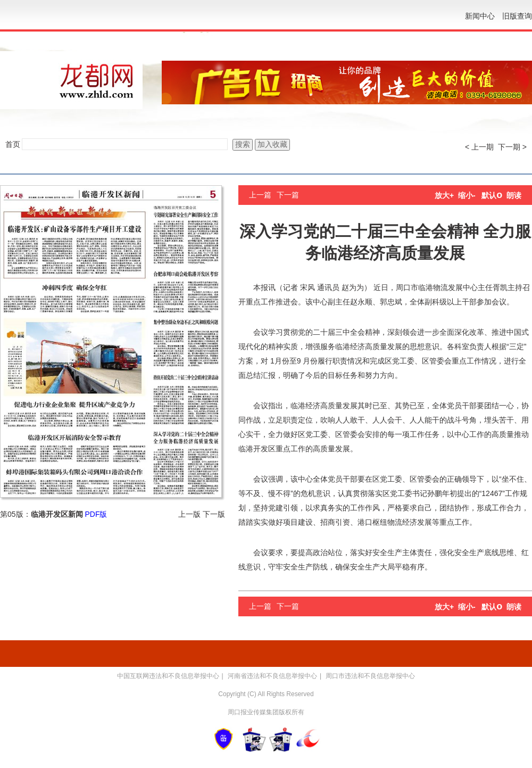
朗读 (514, 195)
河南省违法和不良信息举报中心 (272, 676)
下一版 (214, 514)
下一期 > (512, 147)
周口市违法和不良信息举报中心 (370, 676)
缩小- (467, 195)
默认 (492, 195)
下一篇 (288, 195)
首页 (13, 144)
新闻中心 (480, 16)
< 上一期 (479, 147)
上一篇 (260, 195)
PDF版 (96, 514)
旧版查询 (517, 16)
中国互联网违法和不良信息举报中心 (168, 676)
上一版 (189, 514)
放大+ (444, 195)
